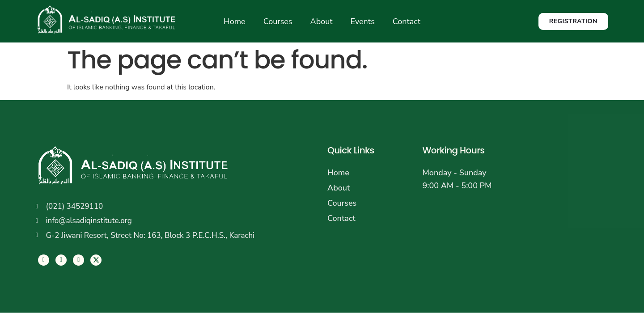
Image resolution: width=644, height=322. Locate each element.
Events (363, 21)
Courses (278, 21)
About (322, 21)
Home (235, 21)
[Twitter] (61, 260)
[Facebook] (44, 260)
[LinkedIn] (78, 260)
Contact (407, 21)
